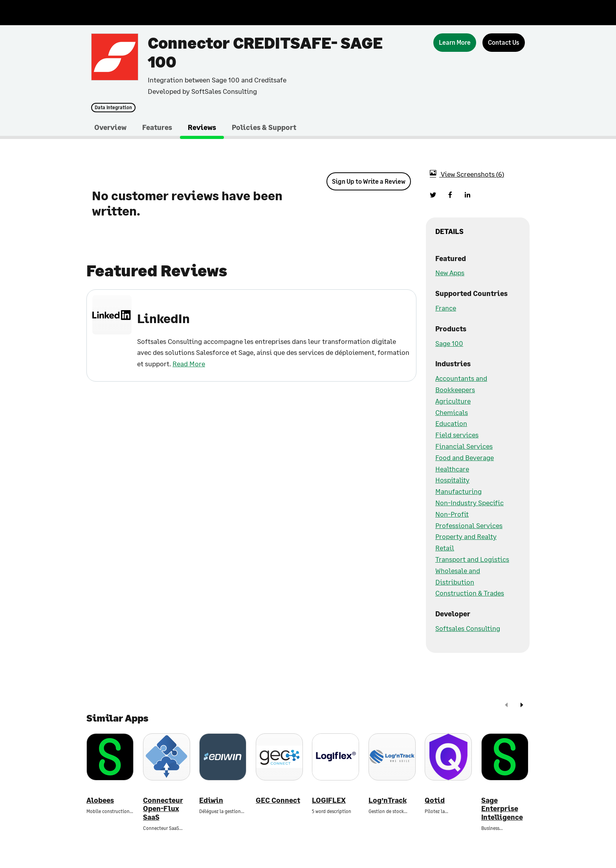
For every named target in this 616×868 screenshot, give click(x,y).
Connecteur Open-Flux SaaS (163, 809)
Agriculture (453, 401)
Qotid (435, 800)
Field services (457, 435)
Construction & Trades (470, 593)
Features (157, 127)
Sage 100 (449, 343)
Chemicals (452, 412)
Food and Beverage (465, 457)
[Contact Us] (504, 43)
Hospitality (452, 480)
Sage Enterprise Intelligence (502, 809)
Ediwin (211, 800)
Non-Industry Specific (469, 503)
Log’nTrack (388, 800)
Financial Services (464, 446)
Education (451, 423)
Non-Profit (452, 514)
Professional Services (469, 525)
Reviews (202, 127)
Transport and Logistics (472, 559)
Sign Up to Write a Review (369, 181)
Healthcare (452, 469)
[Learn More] (455, 43)
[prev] (506, 706)
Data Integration (113, 108)
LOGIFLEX (329, 800)
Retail (445, 548)
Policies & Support (264, 127)
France (446, 308)
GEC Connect (278, 800)
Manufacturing (458, 491)
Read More (189, 364)
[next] (522, 706)
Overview (110, 127)
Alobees (100, 800)
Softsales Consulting (468, 628)
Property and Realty (466, 536)
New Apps (450, 272)
